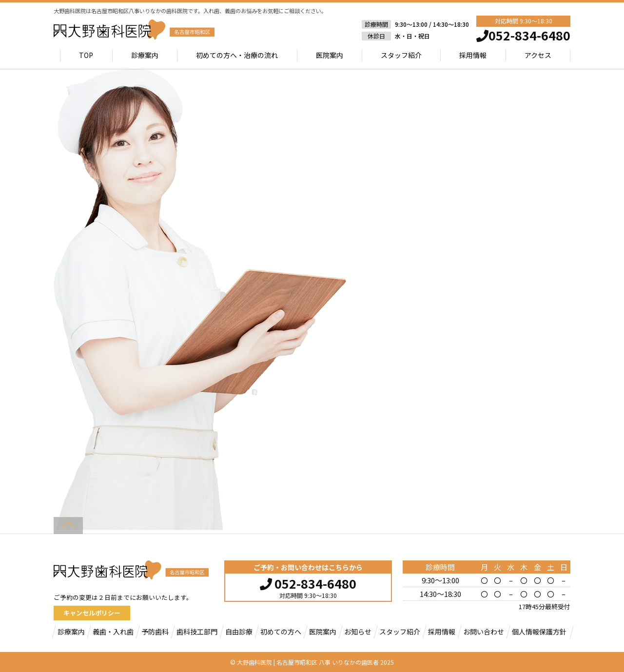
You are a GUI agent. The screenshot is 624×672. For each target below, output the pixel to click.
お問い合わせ (484, 632)
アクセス (538, 55)
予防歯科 (155, 632)
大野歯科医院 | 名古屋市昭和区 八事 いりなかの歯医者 (308, 662)
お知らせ (358, 632)
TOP (87, 55)
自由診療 (239, 632)
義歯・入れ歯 (113, 632)
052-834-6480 (308, 582)
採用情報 (473, 55)
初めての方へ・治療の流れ (237, 55)
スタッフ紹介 (401, 55)
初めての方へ (281, 632)
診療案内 (145, 55)
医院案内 (330, 55)
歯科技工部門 (197, 632)
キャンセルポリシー (92, 613)
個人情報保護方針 (539, 632)
